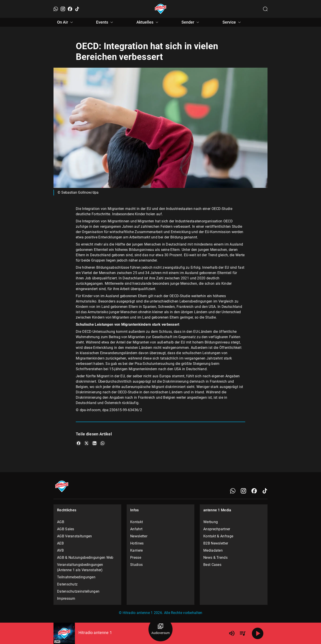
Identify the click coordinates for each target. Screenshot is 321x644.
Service (232, 22)
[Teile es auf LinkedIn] (95, 443)
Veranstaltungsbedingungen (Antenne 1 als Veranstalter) (80, 567)
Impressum (66, 598)
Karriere (136, 550)
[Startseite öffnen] (161, 9)
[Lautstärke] (232, 633)
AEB (60, 543)
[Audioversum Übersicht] (160, 629)
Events (105, 22)
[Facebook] (70, 9)
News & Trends (215, 558)
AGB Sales (66, 529)
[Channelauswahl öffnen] (265, 9)
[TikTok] (77, 9)
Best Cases (212, 565)
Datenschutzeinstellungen (78, 591)
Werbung (211, 522)
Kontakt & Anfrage (218, 536)
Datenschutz (67, 584)
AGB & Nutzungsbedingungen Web (85, 558)
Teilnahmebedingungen (76, 577)
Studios (136, 565)
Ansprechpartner (217, 529)
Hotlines (137, 543)
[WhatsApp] (56, 9)
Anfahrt (136, 529)
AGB (61, 522)
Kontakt (137, 522)
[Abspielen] (258, 633)
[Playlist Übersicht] (243, 633)
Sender (191, 22)
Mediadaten (213, 550)
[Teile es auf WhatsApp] (103, 443)
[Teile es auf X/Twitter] (86, 443)
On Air (66, 22)
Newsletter (139, 536)
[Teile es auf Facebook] (78, 443)
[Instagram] (63, 9)
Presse (136, 558)
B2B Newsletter (216, 543)
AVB (60, 550)
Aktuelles (148, 22)
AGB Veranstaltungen (75, 536)
